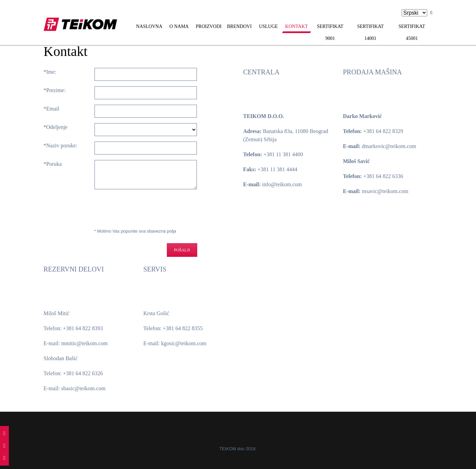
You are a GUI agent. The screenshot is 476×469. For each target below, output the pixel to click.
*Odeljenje (56, 127)
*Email (52, 109)
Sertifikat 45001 (412, 32)
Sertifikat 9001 (330, 32)
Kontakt (297, 26)
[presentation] (101, 208)
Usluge (268, 26)
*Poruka (53, 164)
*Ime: (50, 72)
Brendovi (239, 26)
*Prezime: (55, 90)
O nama (179, 26)
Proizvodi (209, 26)
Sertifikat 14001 (371, 32)
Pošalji (182, 250)
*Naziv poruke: (61, 145)
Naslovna (149, 26)
